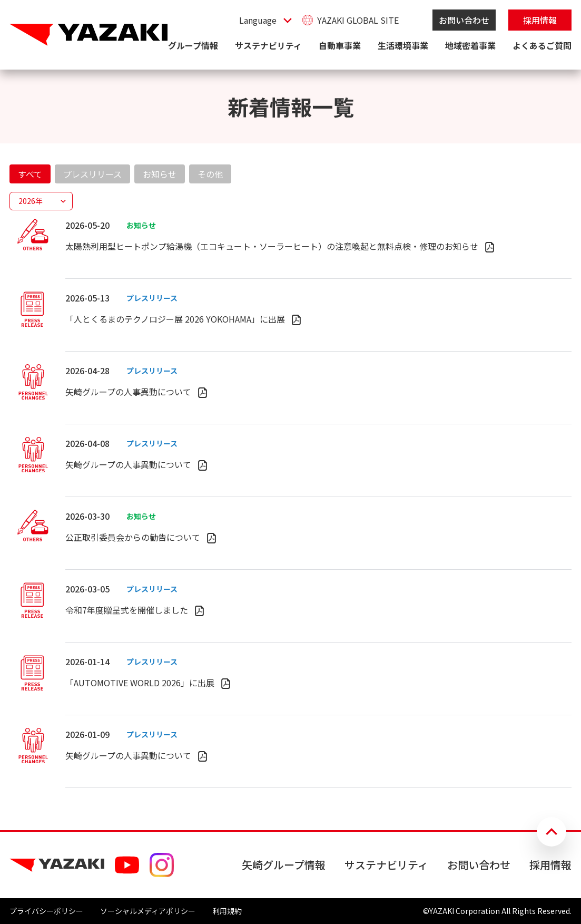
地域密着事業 (470, 45)
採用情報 (540, 20)
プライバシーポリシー (46, 911)
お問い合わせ (464, 20)
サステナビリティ (268, 45)
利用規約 (227, 911)
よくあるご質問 (542, 45)
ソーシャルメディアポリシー (148, 911)
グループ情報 (193, 45)
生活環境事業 (403, 45)
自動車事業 (340, 45)
